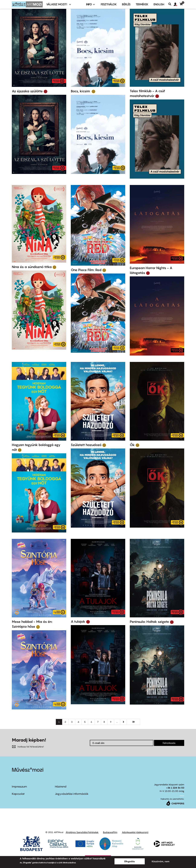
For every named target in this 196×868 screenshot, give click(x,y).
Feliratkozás (169, 743)
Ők (132, 445)
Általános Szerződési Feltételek (82, 832)
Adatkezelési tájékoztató (135, 832)
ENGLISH (159, 4)
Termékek (142, 4)
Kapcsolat (18, 794)
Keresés (171, 4)
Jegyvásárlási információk (72, 794)
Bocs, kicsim (81, 91)
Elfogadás (130, 861)
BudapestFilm (110, 832)
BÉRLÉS (126, 4)
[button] (177, 4)
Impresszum (19, 787)
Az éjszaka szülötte (27, 91)
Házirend (61, 787)
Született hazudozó (86, 445)
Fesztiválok (109, 4)
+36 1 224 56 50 (175, 788)
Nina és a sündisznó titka (32, 267)
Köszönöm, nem (161, 861)
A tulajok (78, 621)
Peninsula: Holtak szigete (149, 622)
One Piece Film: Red (86, 270)
